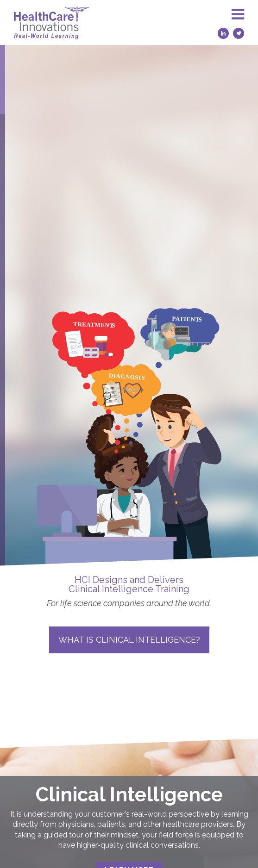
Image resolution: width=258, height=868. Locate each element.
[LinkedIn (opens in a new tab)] (223, 33)
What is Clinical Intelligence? (129, 640)
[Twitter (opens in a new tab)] (239, 33)
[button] (238, 22)
